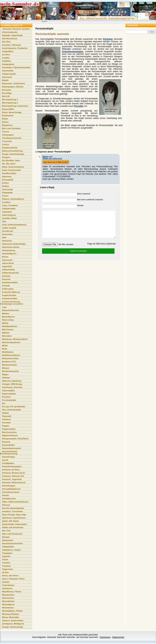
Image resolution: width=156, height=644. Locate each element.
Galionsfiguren (9, 215)
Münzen (6, 368)
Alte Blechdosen (10, 39)
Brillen (5, 119)
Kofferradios (8, 289)
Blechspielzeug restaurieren (15, 106)
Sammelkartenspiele (11, 448)
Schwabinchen (9, 499)
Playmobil (7, 416)
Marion (46, 157)
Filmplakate (7, 193)
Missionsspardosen (11, 342)
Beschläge (7, 93)
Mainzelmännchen (10, 310)
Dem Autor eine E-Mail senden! (56, 162)
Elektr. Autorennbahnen (13, 167)
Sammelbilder (8, 445)
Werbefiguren (8, 604)
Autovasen (7, 77)
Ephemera (7, 177)
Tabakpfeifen (8, 547)
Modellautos (8, 352)
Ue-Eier (5, 572)
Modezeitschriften (10, 358)
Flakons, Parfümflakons (13, 199)
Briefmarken (8, 116)
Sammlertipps (8, 457)
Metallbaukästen (10, 326)
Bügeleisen (7, 125)
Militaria (6, 333)
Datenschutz (118, 637)
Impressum (105, 637)
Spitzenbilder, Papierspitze (14, 524)
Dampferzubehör (10, 148)
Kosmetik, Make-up (11, 292)
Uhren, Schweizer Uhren (13, 579)
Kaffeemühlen (8, 270)
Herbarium (7, 241)
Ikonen (5, 257)
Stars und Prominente (12, 534)
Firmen (5, 196)
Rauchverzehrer (9, 432)
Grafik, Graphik (9, 228)
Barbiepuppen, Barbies (13, 87)
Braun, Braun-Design (12, 112)
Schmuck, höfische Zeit (13, 476)
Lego (4, 307)
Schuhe (6, 495)
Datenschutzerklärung (12, 151)
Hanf (4, 237)
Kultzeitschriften (10, 298)
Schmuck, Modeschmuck (14, 482)
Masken (6, 313)
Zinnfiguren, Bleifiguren (13, 624)
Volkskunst (7, 588)
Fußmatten (7, 212)
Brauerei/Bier (8, 109)
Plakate (5, 413)
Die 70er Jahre (9, 164)
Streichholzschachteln (12, 543)
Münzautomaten (9, 365)
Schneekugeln (9, 486)
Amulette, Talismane (11, 45)
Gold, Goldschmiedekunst (14, 225)
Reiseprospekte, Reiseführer (15, 439)
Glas (4, 221)
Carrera (5, 132)
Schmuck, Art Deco (11, 470)
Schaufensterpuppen (73, 52)
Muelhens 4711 (9, 362)
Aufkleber (7, 61)
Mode (5, 349)
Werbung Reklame (11, 614)
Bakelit (5, 80)
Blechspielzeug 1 (10, 99)
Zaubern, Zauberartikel (13, 620)
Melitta (5, 323)
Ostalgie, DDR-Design (12, 384)
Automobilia (8, 71)
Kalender (6, 276)
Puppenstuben (9, 429)
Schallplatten (8, 463)
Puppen (6, 426)
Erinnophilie (8, 180)
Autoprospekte (9, 74)
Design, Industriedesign (13, 154)
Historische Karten (11, 247)
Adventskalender (10, 32)
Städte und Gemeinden (13, 527)
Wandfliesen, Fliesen (12, 592)
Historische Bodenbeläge (14, 244)
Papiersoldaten (9, 394)
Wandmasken (8, 595)
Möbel (5, 346)
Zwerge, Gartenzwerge (12, 627)
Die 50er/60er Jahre (11, 160)
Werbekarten (8, 608)
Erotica (5, 183)
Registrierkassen (10, 435)
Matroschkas (8, 320)
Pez (4, 403)
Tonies (5, 559)
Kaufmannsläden (10, 282)
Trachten (6, 563)
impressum (7, 260)
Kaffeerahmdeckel (10, 273)
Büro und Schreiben (11, 128)
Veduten (6, 582)
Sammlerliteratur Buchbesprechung (9, 453)
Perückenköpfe (9, 400)
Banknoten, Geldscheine (13, 83)
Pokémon (6, 419)
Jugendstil (7, 266)
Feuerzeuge (7, 189)
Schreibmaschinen (11, 492)
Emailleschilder (9, 173)
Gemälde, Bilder (9, 218)
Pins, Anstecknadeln (12, 410)
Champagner (8, 135)
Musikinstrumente (10, 371)
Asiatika (6, 58)
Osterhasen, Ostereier (12, 387)
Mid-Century (8, 329)
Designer (6, 157)
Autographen (8, 64)
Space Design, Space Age (14, 515)
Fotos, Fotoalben (10, 205)
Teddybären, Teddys (11, 550)
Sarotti (5, 460)
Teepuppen (7, 553)
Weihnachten (8, 598)
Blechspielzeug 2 (10, 103)
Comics (6, 144)
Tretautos (6, 566)
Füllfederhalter (9, 209)
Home (44, 21)
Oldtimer (6, 378)
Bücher (5, 122)
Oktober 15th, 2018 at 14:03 (52, 159)
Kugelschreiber (9, 295)
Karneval (6, 279)
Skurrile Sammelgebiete (13, 508)
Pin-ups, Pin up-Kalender (14, 407)
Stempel (6, 537)
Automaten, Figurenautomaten (16, 67)
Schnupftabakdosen (11, 489)
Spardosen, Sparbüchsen (14, 518)
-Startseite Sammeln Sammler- (16, 29)
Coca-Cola (7, 141)
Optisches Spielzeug (12, 381)
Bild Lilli (6, 96)
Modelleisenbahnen (11, 355)
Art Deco (6, 55)
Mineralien (7, 336)
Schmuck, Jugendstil (12, 479)
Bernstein (7, 90)
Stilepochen (8, 540)
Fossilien (6, 202)
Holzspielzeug (8, 250)
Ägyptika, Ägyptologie (12, 35)
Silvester (6, 505)
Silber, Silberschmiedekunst (15, 502)
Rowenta (6, 442)
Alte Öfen (6, 42)
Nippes (5, 374)
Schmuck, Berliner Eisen (14, 473)
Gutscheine (7, 234)
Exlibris (6, 186)
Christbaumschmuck (12, 138)
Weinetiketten (8, 601)
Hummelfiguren (9, 254)
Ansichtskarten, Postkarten (15, 48)
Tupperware (8, 569)
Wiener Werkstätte (11, 617)
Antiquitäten (8, 51)
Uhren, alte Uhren (10, 576)
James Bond (8, 263)
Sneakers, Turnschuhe (12, 511)
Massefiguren (8, 317)
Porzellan (79, 106)
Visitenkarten (8, 585)
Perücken (108, 39)
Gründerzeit (8, 231)
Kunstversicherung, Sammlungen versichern (12, 303)
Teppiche (6, 556)
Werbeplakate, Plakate (12, 611)
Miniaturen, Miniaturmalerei (15, 339)
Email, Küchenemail (11, 170)
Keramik (6, 286)
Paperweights (8, 390)
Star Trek (6, 531)
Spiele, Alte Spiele (10, 521)
